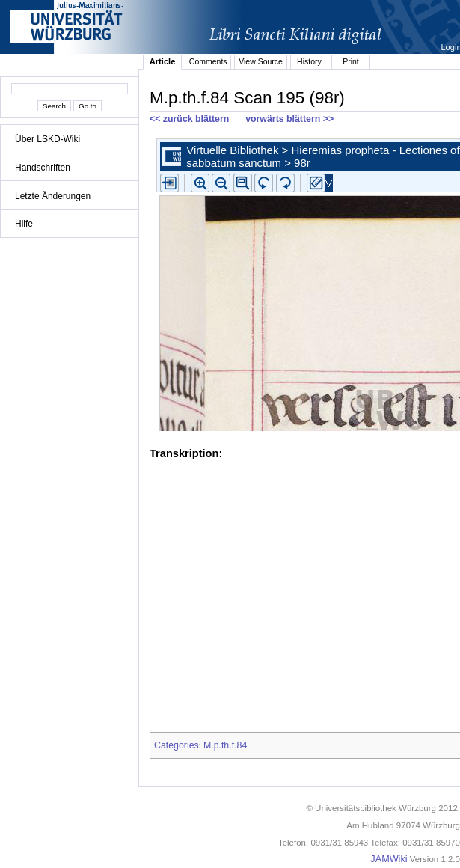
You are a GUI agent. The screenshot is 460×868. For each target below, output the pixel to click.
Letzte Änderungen (53, 196)
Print (351, 61)
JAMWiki (389, 859)
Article (163, 61)
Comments (208, 61)
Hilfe (24, 224)
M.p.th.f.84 (225, 745)
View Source (261, 61)
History (309, 61)
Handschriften (43, 168)
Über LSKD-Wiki (47, 139)
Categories (177, 745)
